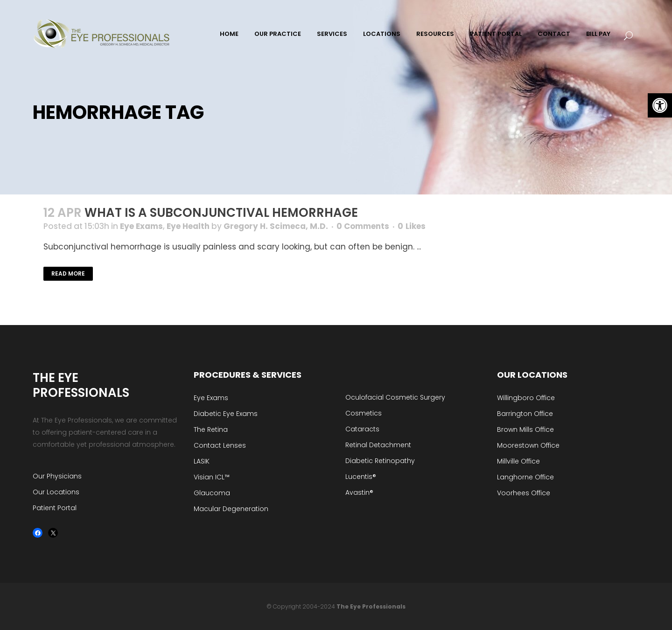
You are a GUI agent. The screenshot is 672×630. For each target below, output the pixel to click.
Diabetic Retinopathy (380, 461)
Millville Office (518, 461)
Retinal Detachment (378, 445)
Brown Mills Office (525, 429)
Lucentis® (361, 477)
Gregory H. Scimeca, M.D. (276, 226)
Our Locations (56, 492)
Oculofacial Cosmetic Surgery (395, 397)
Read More (68, 273)
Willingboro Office (526, 398)
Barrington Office (525, 414)
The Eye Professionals (371, 606)
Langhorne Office (525, 477)
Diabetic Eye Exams (226, 414)
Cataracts (362, 429)
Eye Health (188, 226)
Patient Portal (55, 508)
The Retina (211, 429)
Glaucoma (212, 493)
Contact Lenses (220, 445)
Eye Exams (141, 226)
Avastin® (359, 492)
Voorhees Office (524, 493)
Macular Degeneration (231, 509)
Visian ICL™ (212, 477)
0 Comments (363, 226)
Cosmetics (364, 413)
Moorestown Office (528, 445)
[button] (660, 105)
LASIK (202, 461)
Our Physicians (57, 476)
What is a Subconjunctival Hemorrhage (221, 213)
